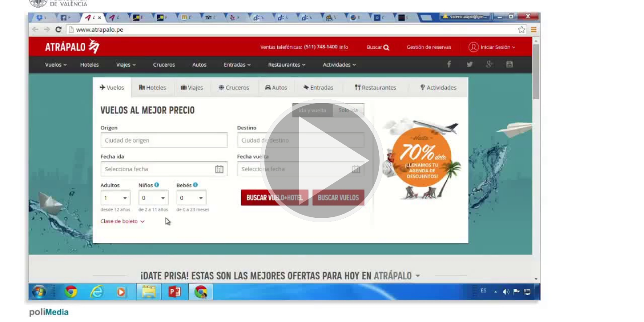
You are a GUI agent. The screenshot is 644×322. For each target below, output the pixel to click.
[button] (322, 161)
